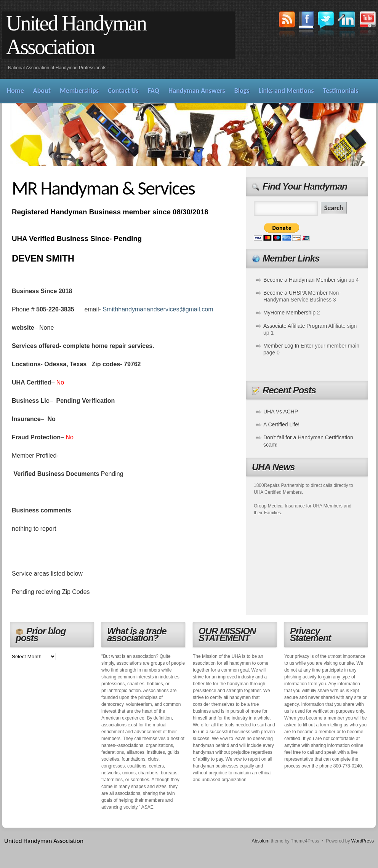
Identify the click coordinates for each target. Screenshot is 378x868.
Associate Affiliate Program (295, 326)
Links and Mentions (286, 91)
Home (15, 91)
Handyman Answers (197, 91)
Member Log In (281, 346)
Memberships (79, 91)
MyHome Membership (289, 313)
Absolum (260, 841)
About (42, 91)
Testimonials (341, 91)
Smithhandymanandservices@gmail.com (158, 309)
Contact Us (123, 91)
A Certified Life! (281, 424)
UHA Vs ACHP (281, 412)
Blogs (242, 91)
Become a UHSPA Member (296, 293)
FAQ (154, 91)
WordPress (363, 841)
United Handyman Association (76, 35)
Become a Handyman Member (300, 280)
